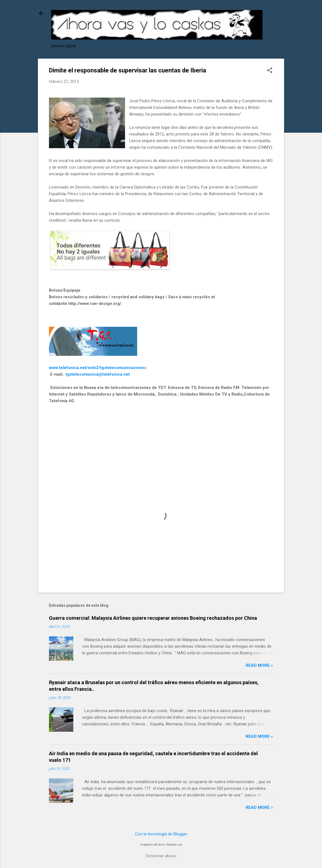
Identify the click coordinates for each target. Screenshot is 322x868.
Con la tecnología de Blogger (161, 834)
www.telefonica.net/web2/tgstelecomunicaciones (98, 368)
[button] (270, 71)
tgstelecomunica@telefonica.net (98, 374)
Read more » (259, 665)
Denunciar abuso (161, 856)
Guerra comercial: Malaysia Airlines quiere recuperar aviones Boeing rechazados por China (153, 618)
